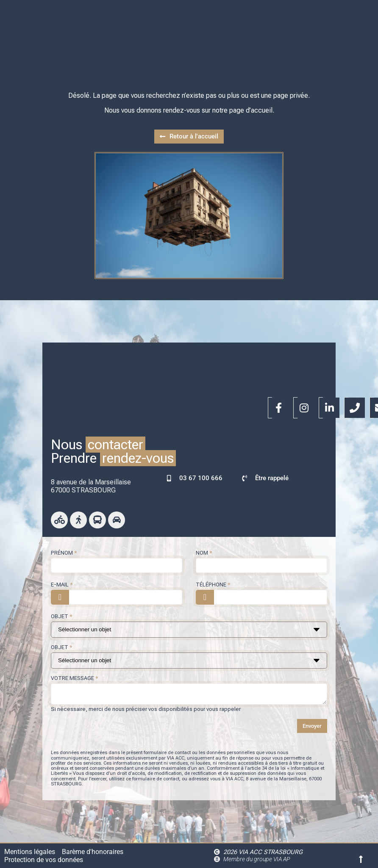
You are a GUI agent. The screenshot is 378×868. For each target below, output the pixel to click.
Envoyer (312, 726)
